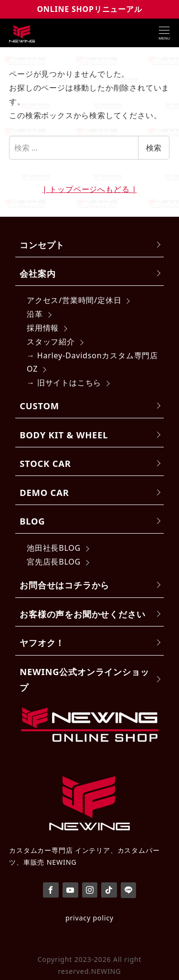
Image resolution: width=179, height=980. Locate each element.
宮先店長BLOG (54, 562)
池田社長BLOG (54, 548)
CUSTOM (39, 406)
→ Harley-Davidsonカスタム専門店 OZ (92, 362)
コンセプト (42, 245)
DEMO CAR (44, 492)
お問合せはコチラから (64, 585)
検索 (154, 148)
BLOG (32, 521)
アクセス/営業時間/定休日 (74, 300)
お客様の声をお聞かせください (82, 614)
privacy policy (89, 918)
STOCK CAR (45, 463)
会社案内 (37, 273)
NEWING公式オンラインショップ (84, 679)
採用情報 (43, 328)
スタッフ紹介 (51, 342)
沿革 (35, 314)
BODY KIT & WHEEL (64, 435)
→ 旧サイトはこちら (64, 383)
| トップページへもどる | (89, 189)
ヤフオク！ (42, 642)
